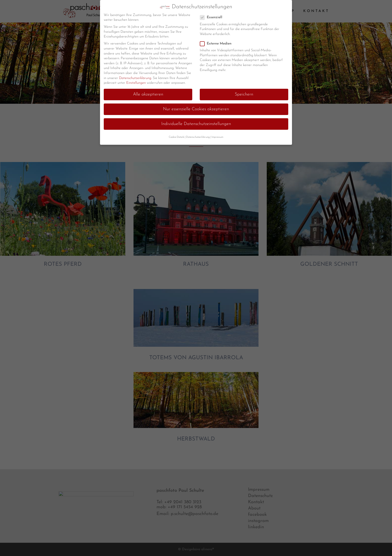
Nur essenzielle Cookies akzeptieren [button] (196, 109)
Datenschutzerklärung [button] (198, 137)
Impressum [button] (217, 137)
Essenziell (213, 17)
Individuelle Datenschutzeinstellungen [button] (196, 124)
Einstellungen (136, 83)
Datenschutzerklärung (135, 78)
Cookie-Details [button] (176, 137)
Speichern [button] (244, 94)
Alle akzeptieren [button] (148, 94)
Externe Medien (218, 43)
